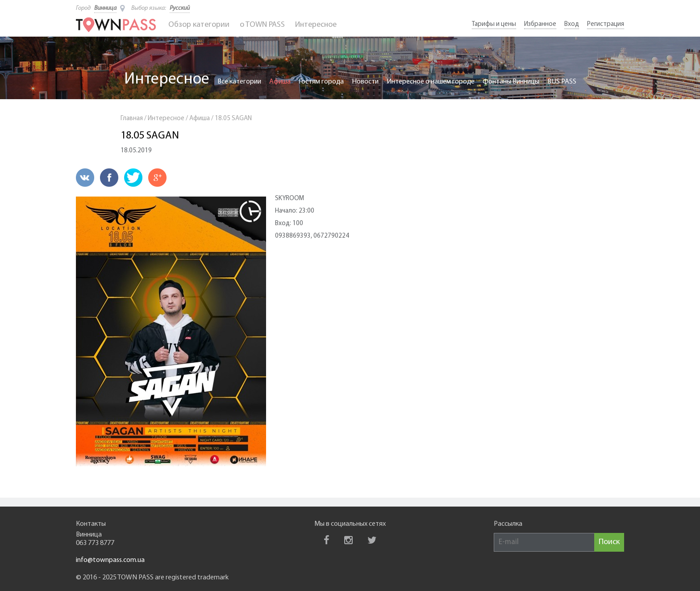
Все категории (239, 82)
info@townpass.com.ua (110, 560)
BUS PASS (562, 82)
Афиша (280, 82)
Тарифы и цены (494, 24)
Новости (365, 82)
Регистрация (606, 24)
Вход (572, 24)
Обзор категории (199, 25)
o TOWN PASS (262, 25)
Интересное (316, 25)
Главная (132, 119)
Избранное (540, 24)
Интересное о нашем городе (431, 82)
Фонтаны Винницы (511, 82)
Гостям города (321, 82)
